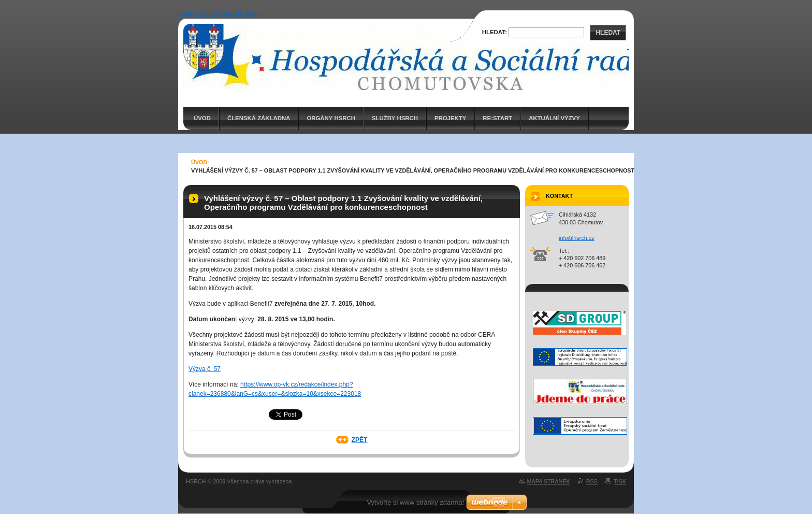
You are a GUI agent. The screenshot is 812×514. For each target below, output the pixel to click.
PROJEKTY (450, 118)
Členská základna (259, 118)
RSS (592, 481)
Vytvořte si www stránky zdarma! (415, 502)
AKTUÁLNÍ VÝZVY (554, 118)
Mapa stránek (549, 481)
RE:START (497, 118)
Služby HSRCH (395, 118)
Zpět (360, 440)
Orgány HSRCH (331, 118)
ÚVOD (202, 118)
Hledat (608, 33)
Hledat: (495, 32)
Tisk (620, 481)
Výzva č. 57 (205, 369)
